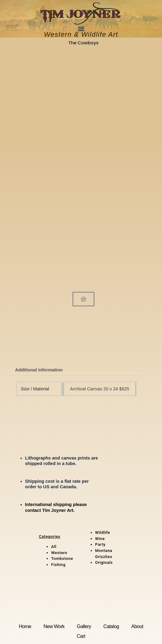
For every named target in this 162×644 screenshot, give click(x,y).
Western (59, 553)
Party (100, 544)
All (54, 547)
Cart (81, 636)
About (137, 626)
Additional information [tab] (39, 370)
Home (25, 626)
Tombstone (62, 558)
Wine (100, 539)
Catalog (111, 626)
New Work (54, 626)
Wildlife (103, 532)
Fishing (58, 565)
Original (103, 562)
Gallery (84, 626)
